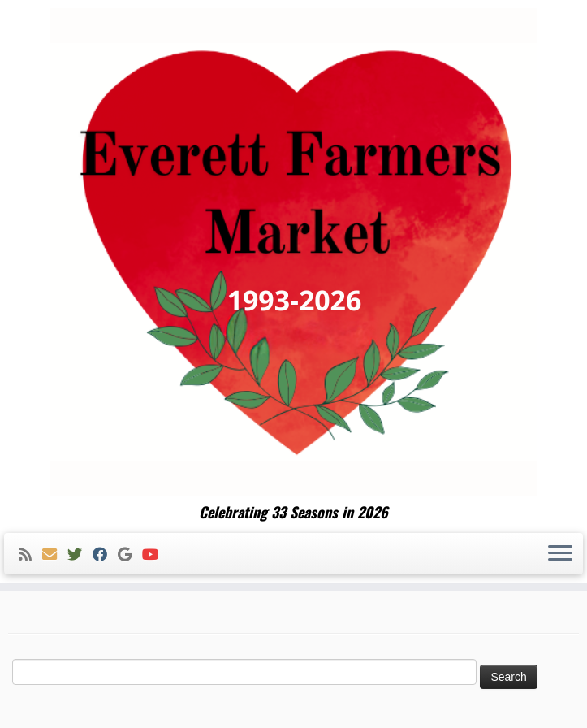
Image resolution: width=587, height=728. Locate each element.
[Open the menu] (560, 554)
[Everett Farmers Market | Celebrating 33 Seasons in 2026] (293, 252)
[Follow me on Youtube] (155, 555)
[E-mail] (55, 555)
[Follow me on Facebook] (105, 555)
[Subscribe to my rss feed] (30, 555)
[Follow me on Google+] (130, 555)
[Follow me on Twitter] (80, 555)
